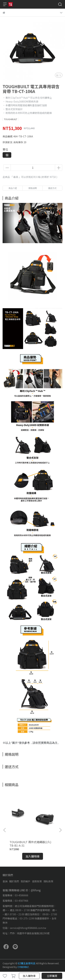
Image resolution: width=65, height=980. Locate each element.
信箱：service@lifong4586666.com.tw (24, 928)
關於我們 (14, 881)
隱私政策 (48, 881)
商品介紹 (13, 188)
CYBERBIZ (23, 967)
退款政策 (37, 881)
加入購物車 (29, 976)
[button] (60, 830)
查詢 (5, 881)
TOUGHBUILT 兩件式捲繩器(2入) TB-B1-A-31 (30, 844)
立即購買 (52, 976)
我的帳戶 (25, 881)
